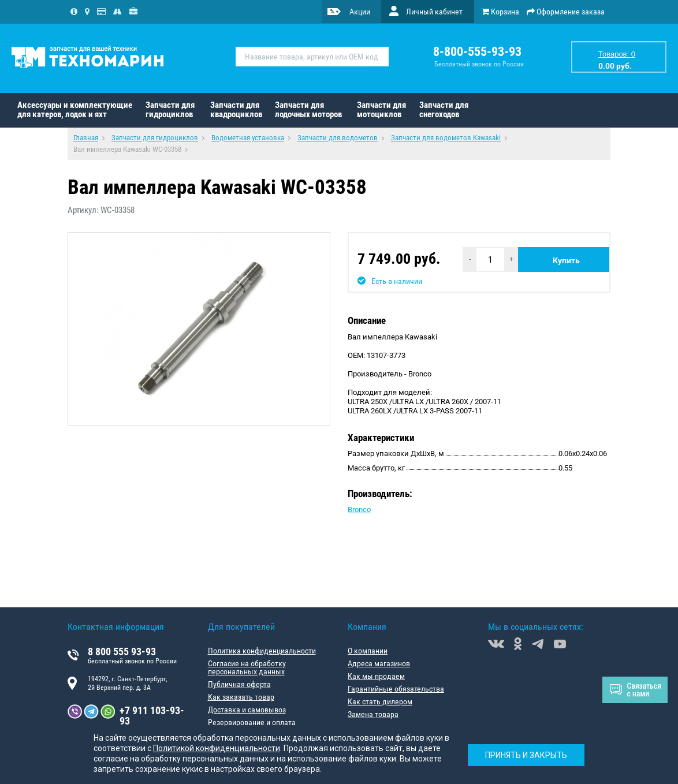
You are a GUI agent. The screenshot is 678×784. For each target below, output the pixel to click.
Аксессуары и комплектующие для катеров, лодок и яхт (75, 110)
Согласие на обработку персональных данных (247, 667)
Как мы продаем (376, 676)
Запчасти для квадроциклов (236, 110)
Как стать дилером (380, 701)
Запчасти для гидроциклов (170, 110)
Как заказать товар (241, 697)
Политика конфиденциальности (262, 651)
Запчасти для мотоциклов (381, 110)
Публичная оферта (239, 684)
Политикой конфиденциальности (217, 748)
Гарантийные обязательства (396, 689)
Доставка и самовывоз (247, 710)
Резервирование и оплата (252, 722)
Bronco (359, 509)
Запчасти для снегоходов (444, 110)
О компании (368, 651)
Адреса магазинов (379, 663)
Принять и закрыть (526, 755)
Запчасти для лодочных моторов (308, 110)
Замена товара (373, 714)
